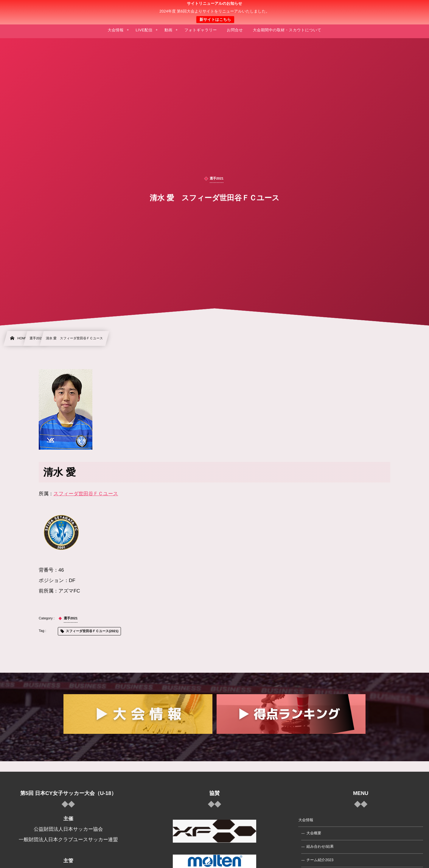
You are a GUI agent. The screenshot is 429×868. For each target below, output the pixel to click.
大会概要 (314, 833)
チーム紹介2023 (320, 860)
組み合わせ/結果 (320, 847)
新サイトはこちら (215, 20)
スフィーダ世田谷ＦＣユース (86, 494)
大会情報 (306, 820)
